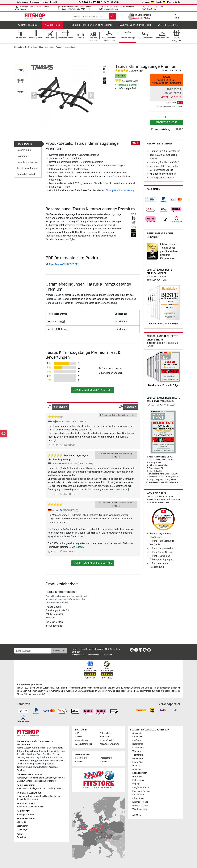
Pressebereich (106, 758)
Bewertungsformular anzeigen (93, 392)
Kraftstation (138, 748)
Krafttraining (53, 27)
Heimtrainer (138, 777)
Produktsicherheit (26, 176)
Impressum (35, 2)
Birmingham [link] (38, 778)
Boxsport (137, 769)
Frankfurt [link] (47, 754)
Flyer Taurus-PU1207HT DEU (62, 266)
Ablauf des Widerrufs (109, 744)
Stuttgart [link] (43, 767)
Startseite (18, 49)
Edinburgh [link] (60, 778)
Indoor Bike (138, 762)
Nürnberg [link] (29, 764)
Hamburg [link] (21, 757)
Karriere (45, 2)
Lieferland (148, 2)
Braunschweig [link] (31, 751)
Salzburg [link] (51, 788)
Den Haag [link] (45, 796)
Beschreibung (24, 152)
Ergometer (137, 737)
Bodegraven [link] (34, 796)
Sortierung (60, 409)
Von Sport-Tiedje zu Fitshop (30, 685)
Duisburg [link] (32, 754)
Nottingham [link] (51, 781)
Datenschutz (106, 733)
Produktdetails (24, 146)
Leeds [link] (29, 778)
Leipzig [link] (33, 761)
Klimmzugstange (46, 49)
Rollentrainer (138, 780)
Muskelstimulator (140, 806)
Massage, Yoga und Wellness (135, 27)
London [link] (29, 781)
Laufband (137, 740)
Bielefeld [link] (44, 748)
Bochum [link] (53, 748)
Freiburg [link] (56, 754)
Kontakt (54, 2)
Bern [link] (25, 807)
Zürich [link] (41, 807)
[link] (151, 202)
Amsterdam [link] (22, 796)
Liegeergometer (140, 773)
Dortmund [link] (51, 751)
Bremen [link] (42, 751)
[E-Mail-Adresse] (33, 651)
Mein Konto (174, 2)
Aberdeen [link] (21, 778)
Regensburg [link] (40, 764)
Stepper (136, 784)
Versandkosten (82, 740)
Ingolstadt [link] (41, 757)
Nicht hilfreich (68, 447)
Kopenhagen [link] (22, 830)
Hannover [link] (31, 757)
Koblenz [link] (20, 761)
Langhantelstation (141, 787)
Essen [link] (39, 754)
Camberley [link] (49, 778)
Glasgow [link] (21, 781)
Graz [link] (19, 788)
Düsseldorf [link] (22, 754)
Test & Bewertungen (27, 170)
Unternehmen (23, 2)
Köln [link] (27, 761)
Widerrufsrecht (106, 740)
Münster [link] (20, 764)
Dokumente (23, 158)
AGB (77, 733)
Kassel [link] (59, 757)
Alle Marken (138, 815)
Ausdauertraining (28, 27)
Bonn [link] (60, 748)
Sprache (160, 2)
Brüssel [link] (31, 814)
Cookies (79, 737)
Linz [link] (45, 788)
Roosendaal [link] (22, 799)
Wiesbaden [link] (54, 767)
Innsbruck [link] (26, 788)
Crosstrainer (138, 733)
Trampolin (137, 751)
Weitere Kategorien (169, 27)
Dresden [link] (61, 751)
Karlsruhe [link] (51, 757)
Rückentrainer (139, 798)
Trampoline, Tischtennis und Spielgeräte (90, 27)
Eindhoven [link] (55, 796)
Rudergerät (138, 744)
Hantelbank (138, 758)
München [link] (60, 761)
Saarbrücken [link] (22, 767)
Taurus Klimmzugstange (66, 49)
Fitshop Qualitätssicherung (120, 193)
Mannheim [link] (50, 761)
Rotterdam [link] (33, 799)
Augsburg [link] (29, 748)
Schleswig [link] (34, 767)
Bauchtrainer (138, 795)
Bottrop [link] (20, 751)
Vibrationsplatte (140, 809)
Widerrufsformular (84, 744)
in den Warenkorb (166, 125)
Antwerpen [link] (22, 814)
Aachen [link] (20, 748)
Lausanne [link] (32, 807)
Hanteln (136, 766)
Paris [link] (23, 822)
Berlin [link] (37, 748)
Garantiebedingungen (28, 164)
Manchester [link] (39, 781)
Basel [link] (19, 807)
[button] (34, 97)
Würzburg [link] (21, 770)
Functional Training (141, 791)
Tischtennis (138, 755)
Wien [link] (59, 788)
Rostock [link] (50, 764)
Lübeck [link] (41, 761)
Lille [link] (18, 822)
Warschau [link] (21, 837)
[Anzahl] (166, 119)
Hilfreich (53, 447)
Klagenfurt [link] (37, 788)
